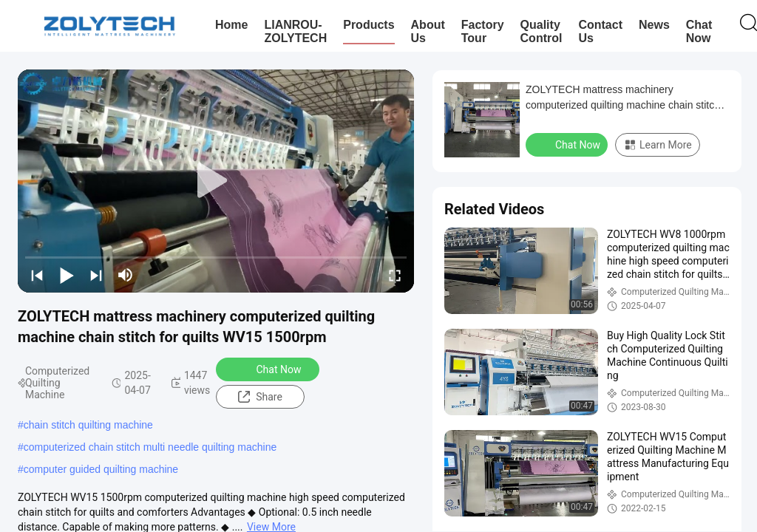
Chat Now (699, 31)
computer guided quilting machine (101, 469)
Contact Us (600, 31)
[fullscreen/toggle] (395, 275)
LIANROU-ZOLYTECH (295, 31)
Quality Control (542, 31)
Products (369, 25)
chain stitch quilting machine (88, 425)
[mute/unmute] (126, 275)
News (654, 25)
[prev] (37, 275)
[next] (96, 275)
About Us (428, 31)
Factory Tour (483, 31)
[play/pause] (67, 275)
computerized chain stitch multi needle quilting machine (150, 447)
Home (231, 25)
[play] (216, 181)
